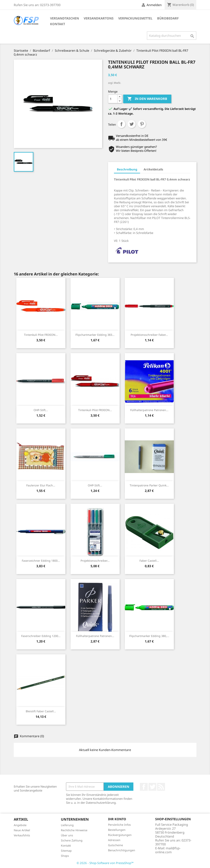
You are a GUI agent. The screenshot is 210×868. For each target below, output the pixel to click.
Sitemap (66, 851)
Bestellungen (117, 830)
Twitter (152, 787)
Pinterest (142, 124)
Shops (65, 856)
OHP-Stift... (41, 410)
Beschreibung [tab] (127, 169)
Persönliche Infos (119, 825)
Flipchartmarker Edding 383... (95, 335)
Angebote (20, 825)
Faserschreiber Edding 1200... (41, 636)
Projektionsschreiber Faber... (149, 335)
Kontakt (58, 24)
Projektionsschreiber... (95, 561)
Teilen (121, 124)
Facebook (144, 787)
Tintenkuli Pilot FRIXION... (41, 335)
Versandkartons (99, 18)
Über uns (67, 835)
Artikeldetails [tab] (153, 169)
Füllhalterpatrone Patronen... (149, 410)
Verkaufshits (22, 835)
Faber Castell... (149, 561)
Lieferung (67, 825)
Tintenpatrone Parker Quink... (149, 485)
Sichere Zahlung (72, 840)
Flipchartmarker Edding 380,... (149, 636)
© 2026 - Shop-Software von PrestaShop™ (105, 863)
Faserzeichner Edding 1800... (41, 561)
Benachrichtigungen (122, 850)
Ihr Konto (117, 819)
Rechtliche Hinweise (74, 830)
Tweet (132, 124)
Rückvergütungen (120, 835)
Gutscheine (116, 845)
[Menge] (113, 99)
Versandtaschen (65, 18)
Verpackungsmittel (135, 18)
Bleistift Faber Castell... (41, 711)
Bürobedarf (168, 18)
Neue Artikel (22, 830)
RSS (161, 787)
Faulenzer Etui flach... (41, 485)
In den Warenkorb (147, 99)
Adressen (114, 840)
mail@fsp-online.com (168, 850)
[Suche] (172, 36)
